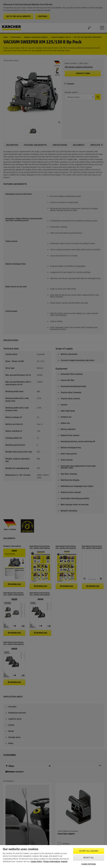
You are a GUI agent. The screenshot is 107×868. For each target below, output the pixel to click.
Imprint (64, 862)
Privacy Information (52, 862)
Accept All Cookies (89, 851)
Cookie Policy (36, 862)
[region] (53, 857)
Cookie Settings (89, 864)
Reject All (89, 858)
